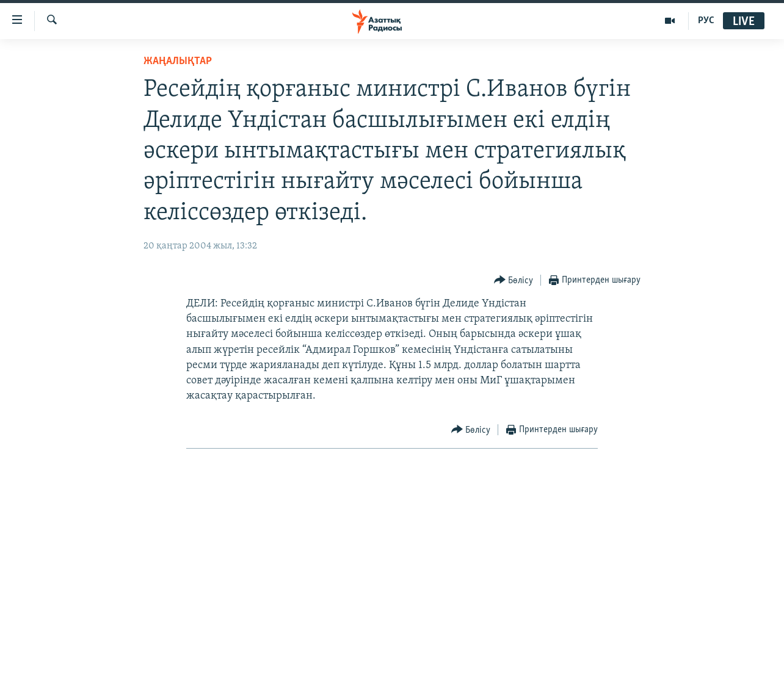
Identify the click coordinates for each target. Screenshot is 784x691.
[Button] (514, 280)
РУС (706, 21)
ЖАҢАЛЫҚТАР (178, 61)
